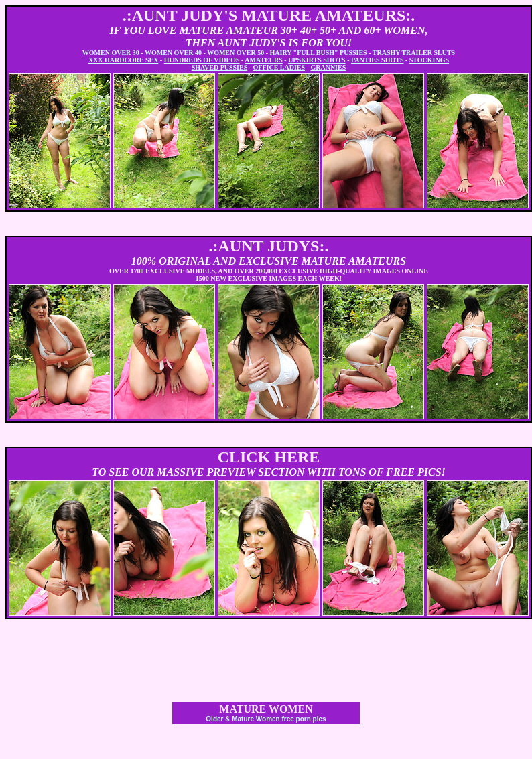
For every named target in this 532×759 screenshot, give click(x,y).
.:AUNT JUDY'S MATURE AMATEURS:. (269, 15)
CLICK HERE (269, 457)
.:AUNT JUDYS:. (269, 246)
